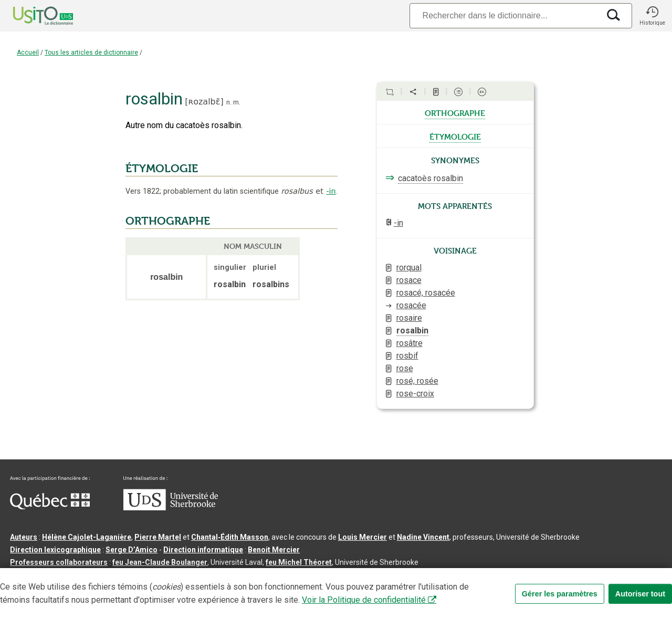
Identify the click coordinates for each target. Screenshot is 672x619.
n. (229, 102)
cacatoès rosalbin (430, 178)
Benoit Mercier (274, 550)
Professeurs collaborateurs (59, 562)
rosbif (407, 356)
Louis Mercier (363, 537)
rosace (409, 280)
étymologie (455, 136)
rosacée (411, 305)
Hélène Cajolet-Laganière (87, 537)
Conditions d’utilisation (243, 579)
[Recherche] (505, 15)
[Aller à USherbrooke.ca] (171, 508)
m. (237, 102)
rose (405, 368)
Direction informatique (203, 550)
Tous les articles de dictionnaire (91, 53)
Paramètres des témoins (333, 579)
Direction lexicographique (55, 550)
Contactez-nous (169, 579)
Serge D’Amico (132, 550)
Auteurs (24, 537)
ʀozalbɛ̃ (204, 102)
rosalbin (412, 331)
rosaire (409, 318)
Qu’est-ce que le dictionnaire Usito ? (73, 579)
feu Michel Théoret (299, 562)
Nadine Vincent (423, 537)
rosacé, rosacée (426, 293)
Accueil (28, 53)
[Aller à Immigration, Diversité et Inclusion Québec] (50, 507)
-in (331, 191)
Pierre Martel (158, 537)
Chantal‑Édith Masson (230, 537)
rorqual (409, 267)
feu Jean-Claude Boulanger (160, 562)
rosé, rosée (417, 381)
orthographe (455, 112)
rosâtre (409, 343)
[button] (652, 16)
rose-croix (415, 394)
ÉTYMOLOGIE (162, 169)
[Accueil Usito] (31, 16)
